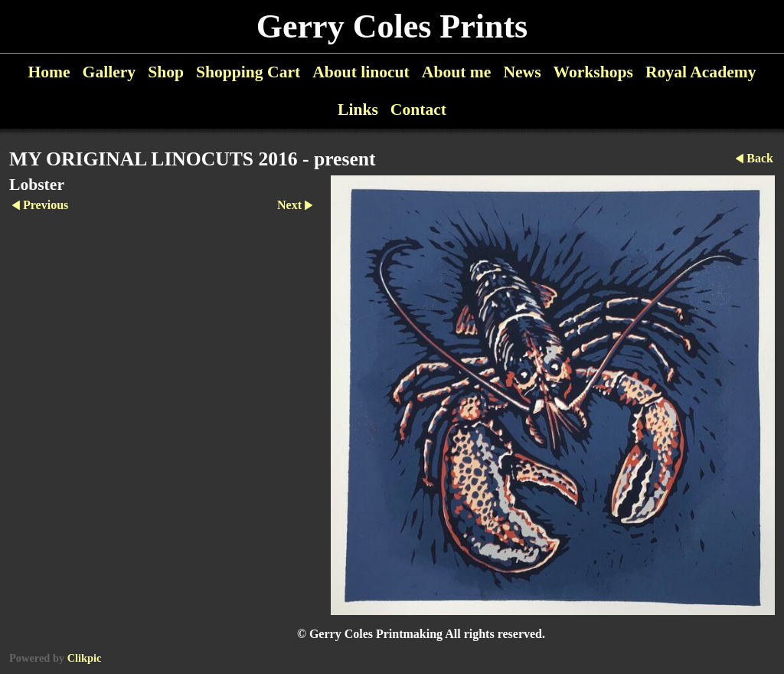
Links (358, 110)
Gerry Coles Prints (392, 26)
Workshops (593, 72)
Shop (166, 72)
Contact (418, 110)
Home (49, 72)
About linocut (361, 72)
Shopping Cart (248, 72)
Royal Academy (701, 72)
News (522, 72)
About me (457, 72)
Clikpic (85, 658)
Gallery (109, 72)
